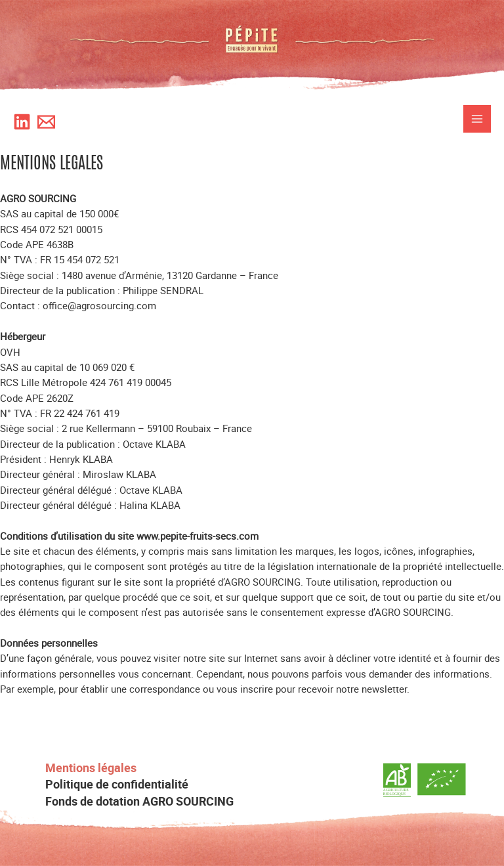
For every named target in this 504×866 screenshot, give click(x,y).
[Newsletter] (46, 122)
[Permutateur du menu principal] (477, 119)
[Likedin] (22, 122)
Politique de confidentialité (117, 784)
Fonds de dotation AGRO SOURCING (139, 801)
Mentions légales (91, 768)
